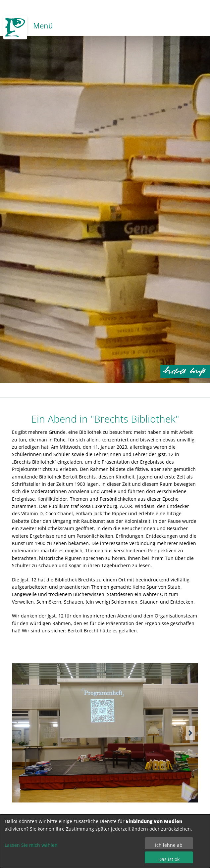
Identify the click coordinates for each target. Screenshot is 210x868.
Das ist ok (169, 859)
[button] (190, 733)
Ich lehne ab (169, 845)
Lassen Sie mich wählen (31, 845)
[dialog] (105, 841)
